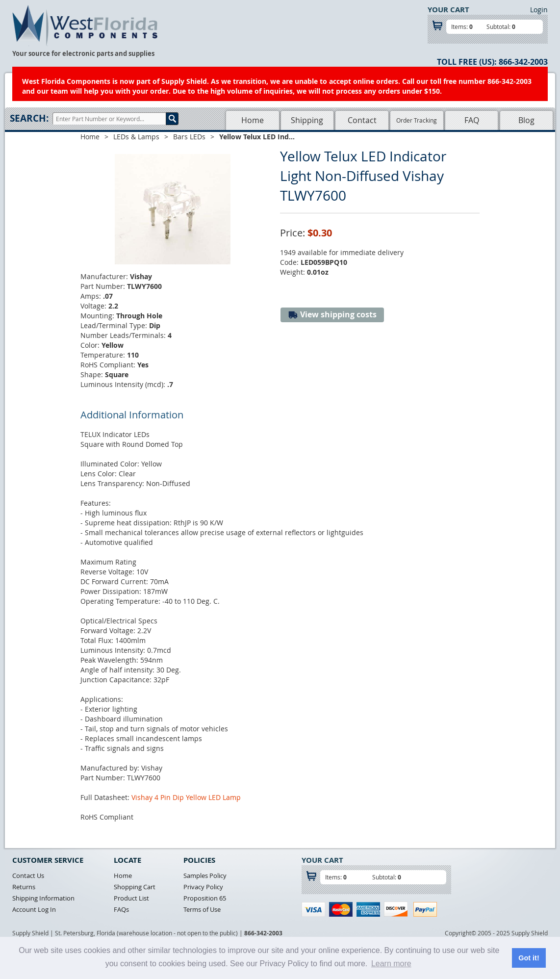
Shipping (307, 120)
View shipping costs (332, 315)
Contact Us (28, 876)
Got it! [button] (529, 958)
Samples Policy (205, 876)
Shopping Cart (135, 887)
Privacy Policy (203, 887)
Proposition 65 (205, 898)
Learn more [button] (391, 964)
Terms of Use (202, 909)
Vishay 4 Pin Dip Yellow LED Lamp (186, 797)
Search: (29, 118)
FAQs (121, 909)
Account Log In (34, 909)
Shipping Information (43, 898)
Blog (526, 120)
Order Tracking (417, 120)
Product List (131, 898)
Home (253, 120)
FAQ (472, 120)
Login (539, 10)
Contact (362, 120)
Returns (24, 887)
